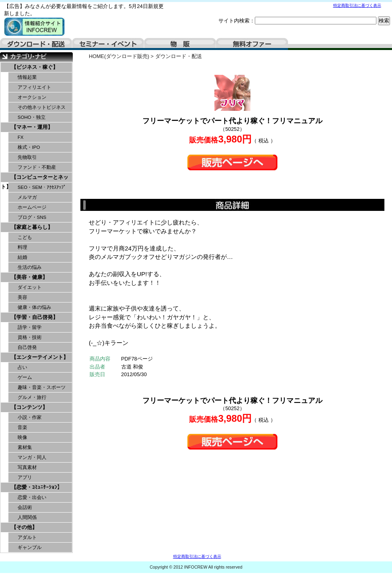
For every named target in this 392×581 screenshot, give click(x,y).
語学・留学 (30, 327)
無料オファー (252, 44)
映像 (22, 437)
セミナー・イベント (108, 44)
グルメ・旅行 (32, 397)
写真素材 (27, 467)
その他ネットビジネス (42, 107)
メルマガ (27, 197)
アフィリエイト (34, 87)
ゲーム (25, 377)
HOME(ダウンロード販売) (119, 56)
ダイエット (30, 287)
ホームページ (32, 207)
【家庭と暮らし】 (32, 227)
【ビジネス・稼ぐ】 (35, 67)
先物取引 (27, 157)
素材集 (25, 447)
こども (25, 237)
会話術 (25, 507)
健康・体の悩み (34, 307)
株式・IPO (29, 147)
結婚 (22, 257)
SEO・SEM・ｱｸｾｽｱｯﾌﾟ (42, 187)
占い (22, 367)
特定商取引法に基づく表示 (357, 5)
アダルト (27, 537)
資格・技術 (30, 337)
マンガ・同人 (32, 457)
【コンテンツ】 (29, 407)
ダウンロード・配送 (36, 44)
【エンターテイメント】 (40, 357)
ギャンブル (30, 547)
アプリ (25, 477)
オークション (32, 97)
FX (21, 137)
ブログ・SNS (32, 217)
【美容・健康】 (29, 277)
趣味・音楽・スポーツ (42, 387)
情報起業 (27, 77)
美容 (22, 297)
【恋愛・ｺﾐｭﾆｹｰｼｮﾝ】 (37, 487)
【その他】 (24, 527)
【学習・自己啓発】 (35, 317)
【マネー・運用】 (32, 127)
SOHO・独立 (32, 117)
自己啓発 (27, 347)
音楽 (22, 427)
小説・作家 (30, 417)
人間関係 (27, 517)
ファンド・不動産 (37, 167)
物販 (180, 44)
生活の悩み (30, 267)
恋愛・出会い (32, 497)
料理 (22, 247)
